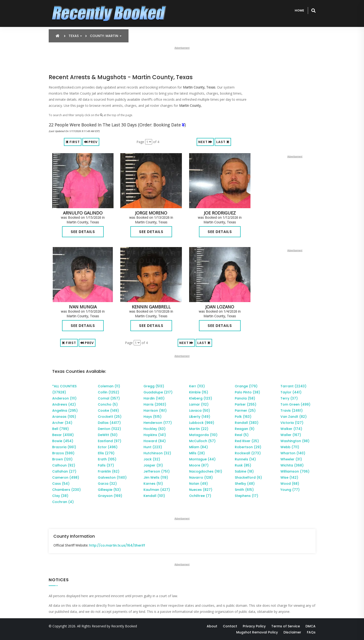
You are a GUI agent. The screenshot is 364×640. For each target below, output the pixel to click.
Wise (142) (289, 477)
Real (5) (242, 435)
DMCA (311, 626)
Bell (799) (61, 429)
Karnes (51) (153, 484)
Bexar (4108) (63, 435)
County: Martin (106, 36)
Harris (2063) (155, 404)
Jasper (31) (153, 465)
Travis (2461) (292, 411)
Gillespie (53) (109, 490)
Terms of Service (286, 626)
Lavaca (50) (200, 411)
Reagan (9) (245, 429)
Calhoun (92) (64, 465)
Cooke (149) (108, 411)
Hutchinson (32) (157, 453)
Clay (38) (60, 496)
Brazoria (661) (64, 447)
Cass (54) (61, 484)
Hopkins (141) (155, 435)
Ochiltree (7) (200, 496)
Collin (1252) (108, 392)
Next (205, 142)
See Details (83, 232)
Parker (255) (246, 404)
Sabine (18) (244, 471)
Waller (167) (291, 435)
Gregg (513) (154, 386)
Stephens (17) (246, 496)
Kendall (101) (154, 496)
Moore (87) (199, 465)
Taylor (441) (291, 392)
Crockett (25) (110, 417)
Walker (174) (291, 429)
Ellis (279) (106, 453)
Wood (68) (290, 484)
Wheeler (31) (291, 459)
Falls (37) (106, 465)
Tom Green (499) (295, 404)
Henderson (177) (158, 423)
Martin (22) (199, 429)
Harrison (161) (155, 411)
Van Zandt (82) (294, 417)
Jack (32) (152, 459)
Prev (91, 142)
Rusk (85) (243, 465)
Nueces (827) (201, 490)
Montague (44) (202, 459)
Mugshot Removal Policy (257, 632)
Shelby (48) (245, 484)
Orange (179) (246, 386)
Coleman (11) (109, 386)
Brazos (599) (63, 453)
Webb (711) (290, 447)
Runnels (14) (245, 459)
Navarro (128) (201, 477)
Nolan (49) (199, 484)
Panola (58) (245, 398)
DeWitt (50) (108, 435)
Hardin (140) (154, 398)
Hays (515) (153, 417)
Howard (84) (155, 441)
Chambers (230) (66, 490)
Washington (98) (295, 441)
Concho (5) (108, 404)
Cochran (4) (63, 502)
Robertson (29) (248, 447)
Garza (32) (107, 484)
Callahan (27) (64, 471)
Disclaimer (292, 632)
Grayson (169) (110, 496)
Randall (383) (247, 423)
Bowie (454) (63, 441)
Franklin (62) (109, 471)
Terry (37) (289, 398)
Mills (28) (197, 453)
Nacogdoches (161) (206, 471)
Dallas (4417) (109, 423)
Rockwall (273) (248, 453)
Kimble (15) (199, 392)
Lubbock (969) (202, 423)
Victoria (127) (292, 423)
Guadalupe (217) (158, 392)
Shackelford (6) (248, 477)
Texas (75, 36)
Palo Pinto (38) (247, 392)
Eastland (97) (110, 441)
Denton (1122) (109, 429)
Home (299, 10)
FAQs (311, 632)
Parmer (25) (245, 411)
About (212, 626)
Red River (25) (247, 441)
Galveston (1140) (112, 477)
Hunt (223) (153, 447)
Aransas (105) (64, 417)
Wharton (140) (293, 453)
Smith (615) (244, 490)
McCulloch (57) (202, 441)
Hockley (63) (154, 429)
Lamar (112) (199, 404)
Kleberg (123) (201, 398)
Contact (230, 626)
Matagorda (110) (203, 435)
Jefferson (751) (157, 471)
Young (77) (290, 490)
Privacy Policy (254, 626)
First (73, 142)
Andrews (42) (64, 404)
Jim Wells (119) (156, 477)
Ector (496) (108, 447)
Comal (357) (109, 398)
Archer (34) (62, 423)
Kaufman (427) (157, 490)
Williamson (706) (295, 471)
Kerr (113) (197, 386)
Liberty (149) (200, 417)
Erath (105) (107, 459)
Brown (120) (62, 459)
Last (223, 142)
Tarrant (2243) (293, 386)
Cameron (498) (66, 477)
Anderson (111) (64, 398)
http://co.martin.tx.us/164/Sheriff (117, 545)
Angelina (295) (65, 411)
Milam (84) (199, 447)
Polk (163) (243, 417)
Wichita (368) (292, 465)
